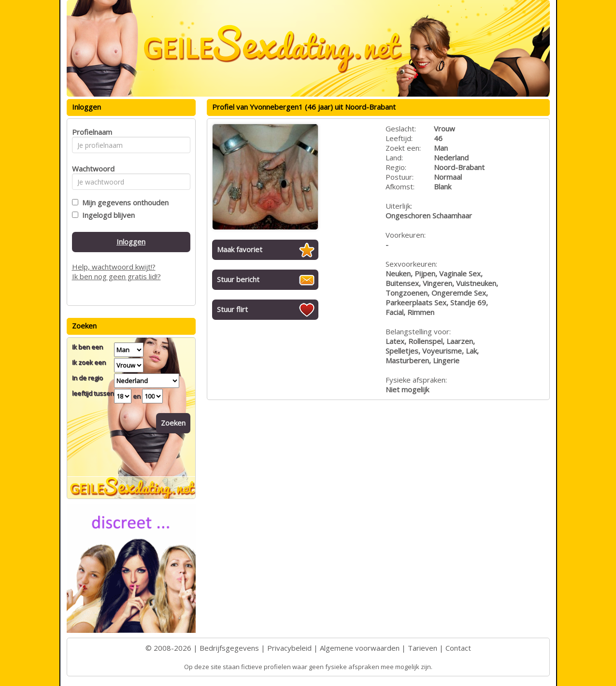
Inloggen (131, 242)
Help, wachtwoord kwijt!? (114, 267)
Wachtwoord (91, 169)
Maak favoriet (240, 249)
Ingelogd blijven (107, 215)
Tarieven (423, 648)
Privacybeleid (289, 648)
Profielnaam (91, 132)
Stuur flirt (232, 309)
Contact (458, 648)
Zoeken (173, 423)
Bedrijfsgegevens (229, 648)
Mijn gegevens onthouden (123, 202)
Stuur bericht (238, 279)
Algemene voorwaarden (360, 648)
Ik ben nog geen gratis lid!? (116, 276)
